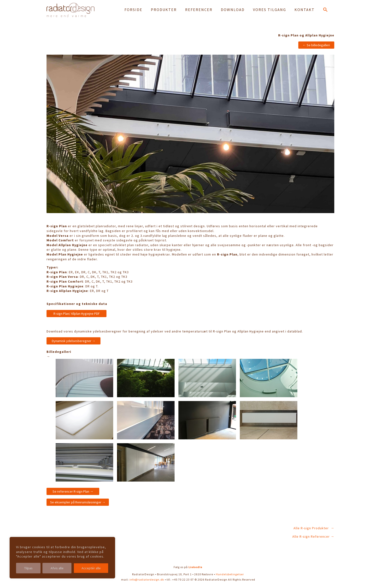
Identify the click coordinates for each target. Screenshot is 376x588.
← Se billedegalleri (316, 45)
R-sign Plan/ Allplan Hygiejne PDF (77, 314)
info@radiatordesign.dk (147, 579)
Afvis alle (57, 568)
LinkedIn (195, 567)
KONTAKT (305, 10)
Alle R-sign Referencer (311, 536)
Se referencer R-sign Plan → (73, 491)
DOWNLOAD (233, 10)
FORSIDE (133, 10)
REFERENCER (199, 10)
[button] (325, 11)
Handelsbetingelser (230, 574)
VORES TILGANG (270, 10)
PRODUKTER (164, 10)
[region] (62, 558)
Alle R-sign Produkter (312, 528)
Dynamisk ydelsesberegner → (74, 341)
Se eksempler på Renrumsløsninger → (78, 502)
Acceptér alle (91, 568)
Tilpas (28, 568)
